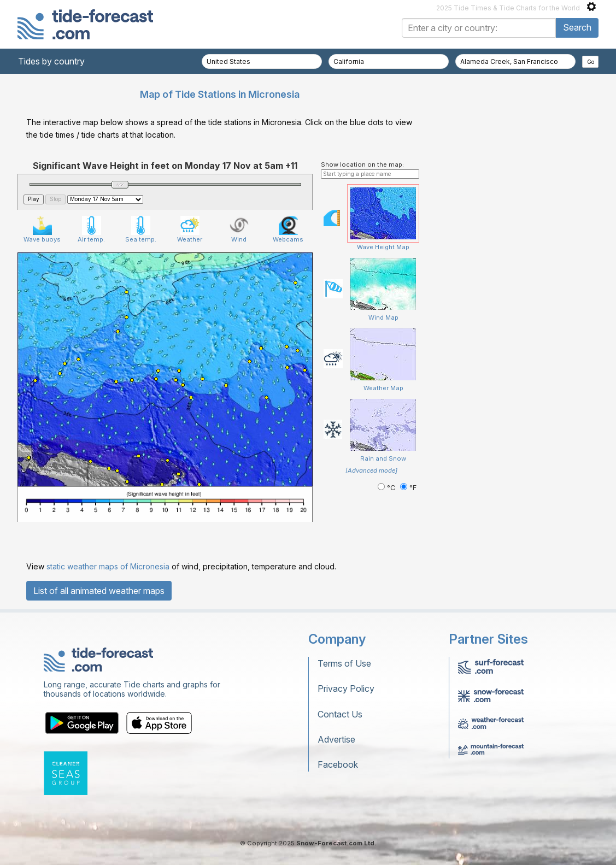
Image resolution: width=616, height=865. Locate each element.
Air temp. (91, 230)
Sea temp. (141, 230)
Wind (239, 230)
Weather (190, 230)
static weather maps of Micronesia (108, 566)
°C (388, 488)
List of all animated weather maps (99, 591)
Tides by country (51, 61)
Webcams (288, 230)
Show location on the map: (362, 164)
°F (408, 488)
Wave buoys (42, 230)
